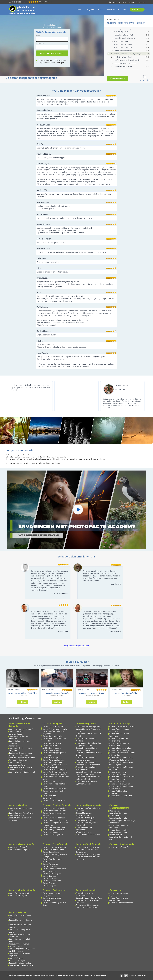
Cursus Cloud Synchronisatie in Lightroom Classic (89, 778)
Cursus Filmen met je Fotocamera (85, 894)
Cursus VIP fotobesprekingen (121, 903)
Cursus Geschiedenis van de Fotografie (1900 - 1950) (21, 754)
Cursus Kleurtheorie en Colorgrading (119, 740)
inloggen (141, 2)
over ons (122, 2)
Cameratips (14, 746)
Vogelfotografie (113, 19)
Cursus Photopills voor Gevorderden (119, 899)
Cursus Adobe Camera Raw (120, 748)
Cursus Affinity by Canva (19, 944)
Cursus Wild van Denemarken (88, 835)
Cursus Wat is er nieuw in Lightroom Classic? (86, 783)
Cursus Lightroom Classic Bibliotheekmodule (86, 768)
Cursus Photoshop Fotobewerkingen (117, 780)
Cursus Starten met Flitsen (53, 850)
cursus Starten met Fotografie (57, 693)
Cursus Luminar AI (17, 815)
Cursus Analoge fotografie (53, 830)
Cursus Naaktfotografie (52, 873)
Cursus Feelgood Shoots (52, 881)
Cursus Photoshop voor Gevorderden (119, 744)
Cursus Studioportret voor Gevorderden (87, 851)
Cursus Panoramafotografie (54, 760)
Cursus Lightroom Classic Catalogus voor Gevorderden (88, 764)
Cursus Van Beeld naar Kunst (54, 811)
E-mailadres (40, 44)
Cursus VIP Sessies (17, 958)
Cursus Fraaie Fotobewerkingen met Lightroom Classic (89, 773)
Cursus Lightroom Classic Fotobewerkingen (86, 759)
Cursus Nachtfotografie (52, 762)
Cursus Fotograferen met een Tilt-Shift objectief (55, 766)
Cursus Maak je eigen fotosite (21, 965)
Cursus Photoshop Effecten (121, 796)
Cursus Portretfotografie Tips (55, 847)
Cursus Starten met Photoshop (122, 727)
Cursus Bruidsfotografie (119, 847)
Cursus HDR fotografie (52, 758)
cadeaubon (30, 975)
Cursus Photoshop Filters (120, 774)
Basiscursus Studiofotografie (88, 854)
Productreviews (16, 946)
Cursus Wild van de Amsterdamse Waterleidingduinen (84, 830)
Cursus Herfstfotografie (86, 818)
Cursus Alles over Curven (120, 784)
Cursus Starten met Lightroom (89, 727)
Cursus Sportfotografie (52, 743)
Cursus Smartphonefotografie (55, 769)
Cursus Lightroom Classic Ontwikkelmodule (86, 749)
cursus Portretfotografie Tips (126, 693)
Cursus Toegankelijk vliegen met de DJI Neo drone (22, 950)
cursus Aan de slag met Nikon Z (92, 693)
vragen (80, 975)
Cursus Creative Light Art (53, 835)
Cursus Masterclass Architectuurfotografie (52, 747)
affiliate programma (70, 975)
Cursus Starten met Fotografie (22, 729)
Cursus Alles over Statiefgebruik (22, 772)
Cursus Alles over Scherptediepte (16, 733)
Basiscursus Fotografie (18, 760)
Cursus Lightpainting (51, 832)
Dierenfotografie (126, 23)
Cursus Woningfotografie (19, 893)
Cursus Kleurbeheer (51, 750)
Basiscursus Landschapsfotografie (118, 817)
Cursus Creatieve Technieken (54, 808)
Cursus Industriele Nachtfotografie (50, 797)
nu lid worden (137, 9)
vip (125, 9)
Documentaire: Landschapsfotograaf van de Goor (121, 837)
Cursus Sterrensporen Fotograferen (119, 826)
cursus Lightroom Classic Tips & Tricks (23, 693)
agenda (23, 975)
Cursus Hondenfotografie (20, 850)
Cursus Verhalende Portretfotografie (50, 865)
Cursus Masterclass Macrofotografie (84, 814)
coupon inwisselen (55, 975)
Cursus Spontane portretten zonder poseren (54, 870)
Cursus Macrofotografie (86, 820)
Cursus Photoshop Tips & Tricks (122, 777)
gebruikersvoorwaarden (99, 975)
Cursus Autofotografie (18, 896)
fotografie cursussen (94, 9)
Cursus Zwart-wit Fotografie (54, 827)
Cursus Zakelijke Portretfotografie (50, 877)
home (79, 9)
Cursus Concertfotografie (53, 727)
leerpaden (45, 975)
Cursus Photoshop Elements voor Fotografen (121, 764)
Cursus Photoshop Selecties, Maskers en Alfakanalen (121, 759)
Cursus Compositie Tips (52, 781)
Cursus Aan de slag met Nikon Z (55, 789)
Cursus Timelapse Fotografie (54, 774)
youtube (87, 975)
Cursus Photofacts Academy (21, 963)
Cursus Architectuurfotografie (55, 729)
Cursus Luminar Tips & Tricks (21, 813)
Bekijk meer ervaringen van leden (76, 646)
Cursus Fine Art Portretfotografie (50, 884)
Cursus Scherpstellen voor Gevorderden (20, 742)
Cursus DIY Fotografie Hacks (54, 801)
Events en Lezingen (17, 961)
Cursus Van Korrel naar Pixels (55, 772)
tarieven (113, 2)
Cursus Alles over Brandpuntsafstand (17, 764)
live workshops (113, 9)
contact (132, 2)
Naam (38, 36)
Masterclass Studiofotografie (88, 847)
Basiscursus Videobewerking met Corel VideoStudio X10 (88, 906)
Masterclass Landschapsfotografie (118, 812)
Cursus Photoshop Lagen (120, 750)
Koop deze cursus (118, 78)
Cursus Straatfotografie (52, 736)
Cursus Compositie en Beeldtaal (22, 758)
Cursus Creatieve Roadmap (54, 818)
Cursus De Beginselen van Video (89, 898)
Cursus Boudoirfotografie (53, 852)
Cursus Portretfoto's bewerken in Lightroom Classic (89, 744)
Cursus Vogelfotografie (19, 847)
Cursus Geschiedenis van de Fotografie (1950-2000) (21, 769)
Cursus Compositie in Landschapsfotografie (118, 831)
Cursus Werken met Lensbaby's (55, 820)
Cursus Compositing (118, 772)
